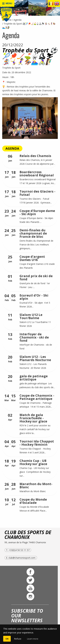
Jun (7, 486)
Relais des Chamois (35, 156)
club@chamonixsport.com (22, 558)
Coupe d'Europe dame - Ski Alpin (37, 212)
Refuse (18, 639)
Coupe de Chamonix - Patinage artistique (37, 397)
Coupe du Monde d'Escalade (33, 501)
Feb (10, 278)
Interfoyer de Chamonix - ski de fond (34, 337)
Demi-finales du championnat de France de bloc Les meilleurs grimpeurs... (36, 245)
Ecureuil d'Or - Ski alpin (34, 297)
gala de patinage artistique (34, 378)
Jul (7, 502)
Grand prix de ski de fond (36, 278)
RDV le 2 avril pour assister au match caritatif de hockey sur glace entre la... (35, 429)
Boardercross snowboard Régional (37, 174)
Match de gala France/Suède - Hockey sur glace (33, 418)
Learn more (33, 639)
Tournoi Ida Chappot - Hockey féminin (37, 443)
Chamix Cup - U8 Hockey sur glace (33, 462)
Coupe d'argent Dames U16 (32, 258)
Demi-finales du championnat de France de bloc (33, 233)
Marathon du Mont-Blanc (36, 485)
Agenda (18, 20)
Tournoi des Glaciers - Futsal (37, 193)
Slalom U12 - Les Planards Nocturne (35, 358)
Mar (7, 398)
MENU (7, 3)
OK (7, 639)
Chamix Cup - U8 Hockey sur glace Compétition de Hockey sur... (35, 472)
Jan (10, 158)
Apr (10, 417)
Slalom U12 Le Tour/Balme (31, 316)
